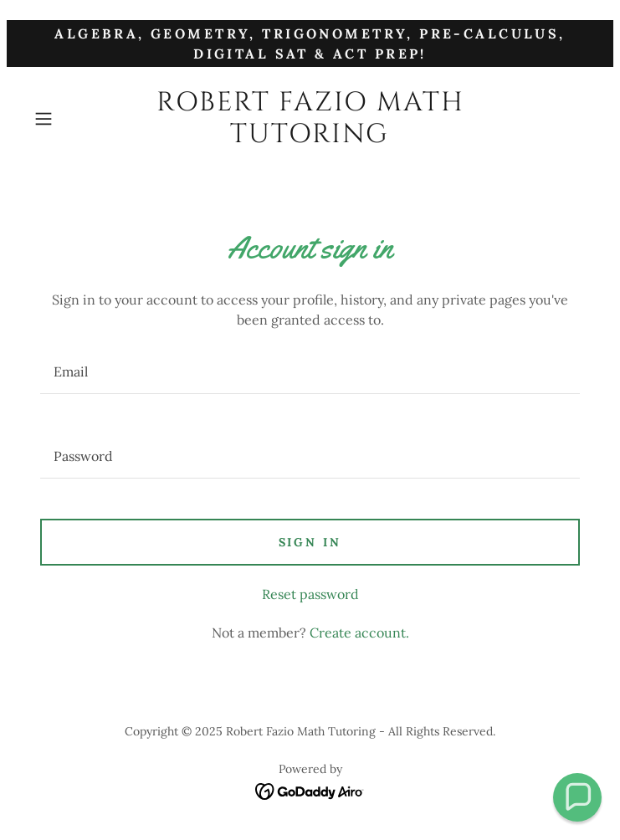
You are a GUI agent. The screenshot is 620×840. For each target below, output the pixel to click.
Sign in (310, 542)
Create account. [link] (359, 633)
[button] (69, 119)
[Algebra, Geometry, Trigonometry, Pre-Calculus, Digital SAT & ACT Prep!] (310, 44)
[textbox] (310, 372)
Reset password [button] (310, 594)
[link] (310, 119)
